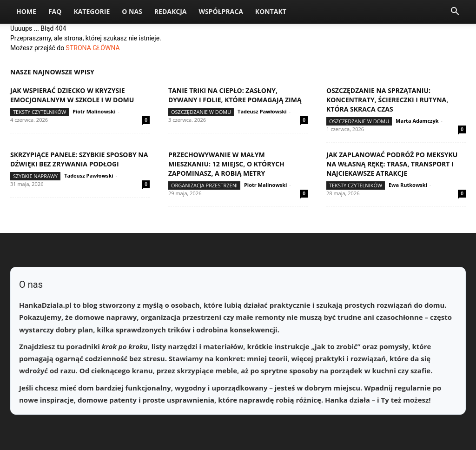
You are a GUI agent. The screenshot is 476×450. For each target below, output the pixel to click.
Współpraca (221, 11)
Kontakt (271, 11)
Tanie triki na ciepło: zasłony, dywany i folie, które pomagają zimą (235, 95)
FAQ (55, 11)
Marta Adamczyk (417, 121)
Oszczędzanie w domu (201, 112)
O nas (132, 11)
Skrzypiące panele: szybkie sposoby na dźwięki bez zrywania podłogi (79, 159)
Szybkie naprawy (35, 176)
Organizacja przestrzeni (204, 185)
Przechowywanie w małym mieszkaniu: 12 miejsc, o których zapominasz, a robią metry (226, 164)
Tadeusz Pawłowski (262, 111)
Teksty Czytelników (40, 112)
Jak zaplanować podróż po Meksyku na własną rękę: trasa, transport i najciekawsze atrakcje (392, 164)
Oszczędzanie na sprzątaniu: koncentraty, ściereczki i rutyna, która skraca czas (387, 100)
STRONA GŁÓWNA (93, 48)
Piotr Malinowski (94, 111)
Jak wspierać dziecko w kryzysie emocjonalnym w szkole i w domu (72, 95)
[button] (455, 12)
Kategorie (92, 11)
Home (26, 11)
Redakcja (171, 11)
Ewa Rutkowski (408, 185)
